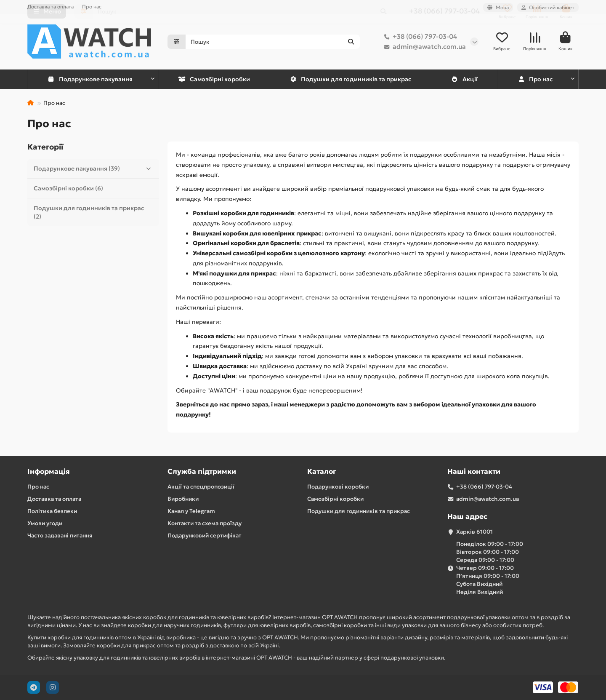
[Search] (273, 42)
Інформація (49, 472)
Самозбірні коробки (214, 80)
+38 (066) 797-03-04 (419, 37)
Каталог (322, 472)
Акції (464, 80)
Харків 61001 (474, 532)
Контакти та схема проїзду (205, 523)
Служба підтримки (202, 472)
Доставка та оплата (50, 7)
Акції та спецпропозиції (201, 487)
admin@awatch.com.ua (423, 47)
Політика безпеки (52, 511)
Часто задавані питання (60, 536)
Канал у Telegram (191, 511)
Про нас (92, 7)
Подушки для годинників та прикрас (351, 80)
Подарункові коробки (338, 487)
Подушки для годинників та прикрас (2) (89, 213)
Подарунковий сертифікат (205, 536)
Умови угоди (45, 523)
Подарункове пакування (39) (94, 169)
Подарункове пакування (90, 80)
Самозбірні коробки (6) (68, 189)
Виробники (183, 499)
